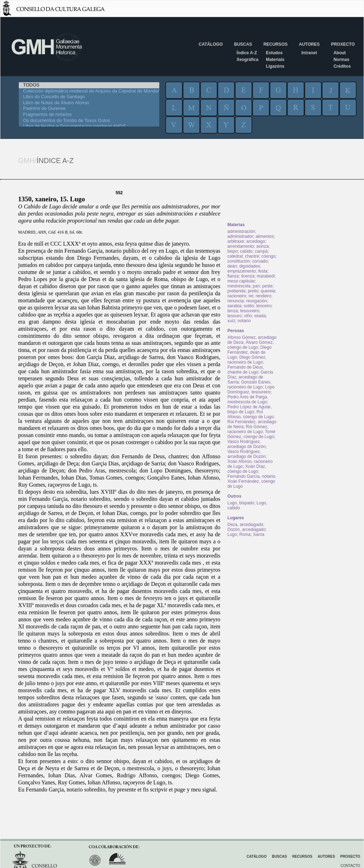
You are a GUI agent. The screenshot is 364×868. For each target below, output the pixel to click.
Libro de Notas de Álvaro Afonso (89, 103)
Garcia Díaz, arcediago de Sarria (250, 377)
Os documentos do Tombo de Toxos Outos (89, 121)
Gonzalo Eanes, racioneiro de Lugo (249, 385)
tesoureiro (250, 311)
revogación (257, 301)
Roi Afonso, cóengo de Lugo (250, 414)
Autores (309, 44)
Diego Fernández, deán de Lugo (249, 352)
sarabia (234, 306)
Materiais (275, 60)
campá (261, 251)
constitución (239, 261)
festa (263, 271)
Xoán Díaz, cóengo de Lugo (247, 469)
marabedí (266, 276)
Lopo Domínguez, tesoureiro (251, 390)
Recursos (275, 44)
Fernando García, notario (251, 476)
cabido (246, 251)
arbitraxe (236, 241)
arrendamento (241, 246)
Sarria (259, 534)
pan (256, 286)
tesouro (235, 316)
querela (268, 291)
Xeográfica (247, 60)
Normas (341, 60)
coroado (260, 261)
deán (232, 266)
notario (244, 321)
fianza (233, 276)
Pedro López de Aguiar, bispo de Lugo (250, 409)
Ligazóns (275, 66)
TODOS (89, 85)
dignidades (249, 266)
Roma (245, 534)
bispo (233, 251)
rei (251, 296)
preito (253, 291)
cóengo (268, 256)
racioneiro (237, 296)
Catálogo (211, 44)
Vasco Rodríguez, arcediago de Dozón (246, 444)
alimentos (264, 236)
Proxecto (343, 44)
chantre (252, 256)
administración (241, 231)
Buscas (243, 44)
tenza (233, 311)
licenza (248, 276)
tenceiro (264, 306)
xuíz (231, 321)
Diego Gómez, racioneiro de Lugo (247, 360)
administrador (240, 236)
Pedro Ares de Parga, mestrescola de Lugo (248, 399)
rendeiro (263, 296)
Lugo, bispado (241, 503)
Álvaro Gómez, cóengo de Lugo (251, 345)
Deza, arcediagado (245, 525)
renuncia (236, 301)
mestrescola (239, 286)
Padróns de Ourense (89, 109)
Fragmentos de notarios (89, 115)
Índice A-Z (247, 53)
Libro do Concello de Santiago (89, 97)
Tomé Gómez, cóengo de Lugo (251, 434)
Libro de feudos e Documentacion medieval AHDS (89, 126)
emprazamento (242, 271)
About (340, 53)
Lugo (232, 534)
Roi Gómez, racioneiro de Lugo (248, 429)
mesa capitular (241, 281)
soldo (249, 306)
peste (267, 286)
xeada (260, 316)
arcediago (256, 241)
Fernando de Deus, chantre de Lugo (246, 370)
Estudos (274, 53)
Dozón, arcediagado (246, 530)
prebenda (236, 291)
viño (248, 316)
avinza (262, 246)
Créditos (342, 66)
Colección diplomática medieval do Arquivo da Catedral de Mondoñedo (89, 91)
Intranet (309, 53)
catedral (235, 256)
